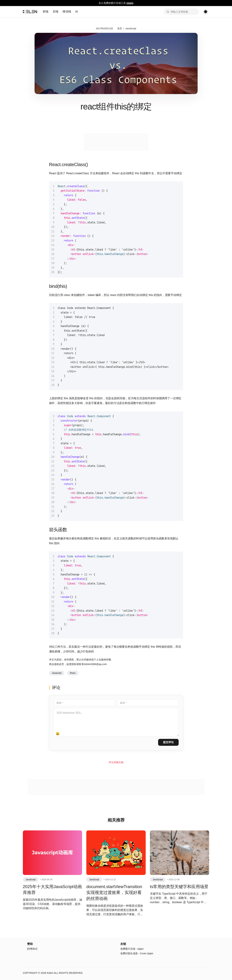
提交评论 (168, 742)
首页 (120, 28)
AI (77, 12)
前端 (46, 11)
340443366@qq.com (95, 664)
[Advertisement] (116, 142)
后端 (55, 11)
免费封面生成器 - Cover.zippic (137, 953)
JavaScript (131, 28)
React (73, 673)
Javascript (57, 673)
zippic (130, 3)
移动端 (67, 11)
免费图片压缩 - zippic (132, 949)
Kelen (50, 973)
